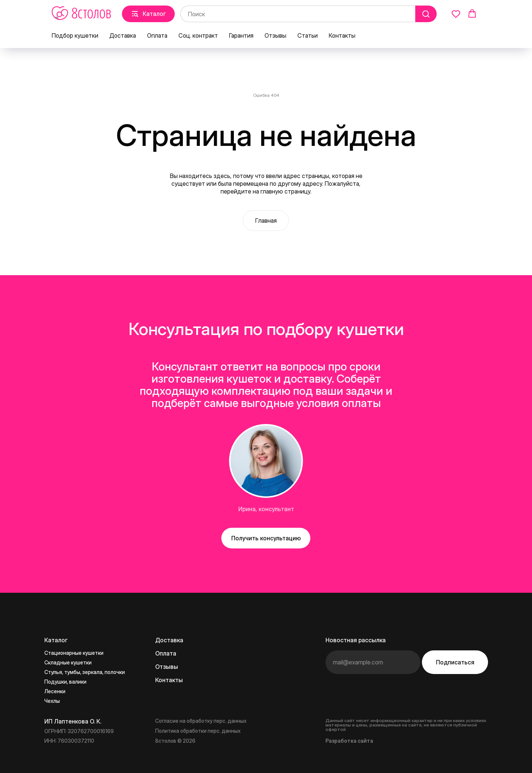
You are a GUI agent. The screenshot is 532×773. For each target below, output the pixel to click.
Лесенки (55, 691)
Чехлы (52, 701)
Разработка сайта (349, 741)
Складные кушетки (68, 662)
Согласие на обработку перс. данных (201, 721)
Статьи (308, 35)
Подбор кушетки (75, 35)
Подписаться (455, 662)
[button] (456, 14)
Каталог (56, 640)
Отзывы (275, 35)
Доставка (123, 35)
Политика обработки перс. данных (198, 731)
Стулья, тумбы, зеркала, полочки (85, 672)
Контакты (342, 35)
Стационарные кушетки (74, 653)
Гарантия (241, 35)
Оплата (157, 35)
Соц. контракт (198, 35)
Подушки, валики (65, 682)
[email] (373, 662)
